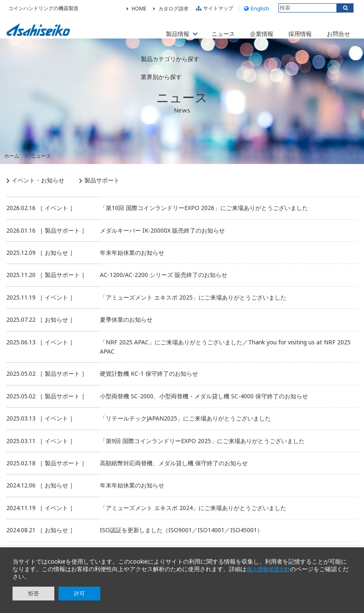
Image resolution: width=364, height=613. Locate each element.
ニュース (214, 33)
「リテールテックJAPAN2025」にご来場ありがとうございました (185, 427)
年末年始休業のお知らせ (132, 261)
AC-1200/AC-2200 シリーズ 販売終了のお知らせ (164, 283)
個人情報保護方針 (270, 569)
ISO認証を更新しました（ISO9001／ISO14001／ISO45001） (181, 538)
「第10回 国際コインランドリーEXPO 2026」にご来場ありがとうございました (204, 216)
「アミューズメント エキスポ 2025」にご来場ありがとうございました (193, 306)
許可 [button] (79, 593)
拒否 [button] (33, 593)
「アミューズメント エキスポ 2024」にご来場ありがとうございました (193, 516)
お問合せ (336, 33)
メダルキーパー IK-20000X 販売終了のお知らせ (162, 238)
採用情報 (295, 33)
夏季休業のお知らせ (126, 328)
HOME (139, 10)
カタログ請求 (173, 10)
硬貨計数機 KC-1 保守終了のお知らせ (149, 382)
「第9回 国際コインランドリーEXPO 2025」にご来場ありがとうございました (202, 449)
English (256, 10)
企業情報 (255, 33)
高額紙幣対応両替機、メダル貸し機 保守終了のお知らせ (174, 471)
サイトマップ (214, 10)
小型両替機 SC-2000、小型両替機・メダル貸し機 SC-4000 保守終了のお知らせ (204, 404)
